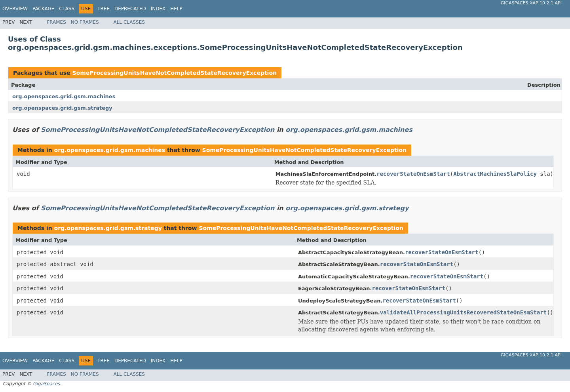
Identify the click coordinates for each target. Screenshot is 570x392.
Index (158, 9)
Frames (56, 22)
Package (43, 9)
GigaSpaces (46, 384)
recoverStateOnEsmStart (413, 174)
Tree (104, 9)
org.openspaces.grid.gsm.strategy (62, 108)
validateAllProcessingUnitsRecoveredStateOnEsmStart (463, 312)
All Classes (129, 22)
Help (176, 9)
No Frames (85, 22)
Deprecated (130, 9)
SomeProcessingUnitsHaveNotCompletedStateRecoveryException (174, 73)
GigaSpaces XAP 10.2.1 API (531, 3)
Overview (15, 9)
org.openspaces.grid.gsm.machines (64, 96)
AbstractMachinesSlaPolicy (495, 174)
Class (67, 9)
